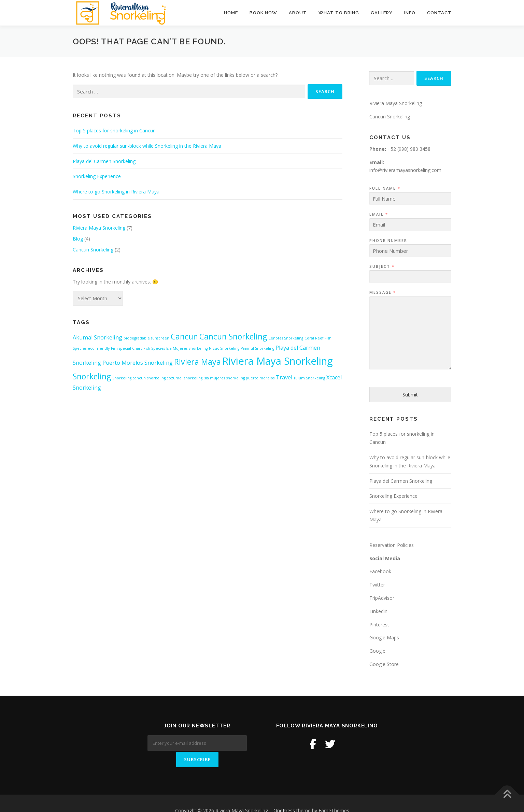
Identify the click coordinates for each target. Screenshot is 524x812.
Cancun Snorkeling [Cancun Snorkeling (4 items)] (233, 336)
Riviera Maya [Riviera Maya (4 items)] (197, 362)
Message (382, 292)
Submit (410, 395)
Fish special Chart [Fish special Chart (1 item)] (126, 348)
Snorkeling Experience (97, 176)
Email (378, 214)
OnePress (284, 796)
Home (231, 13)
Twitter (377, 585)
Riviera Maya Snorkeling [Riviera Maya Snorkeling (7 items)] (278, 361)
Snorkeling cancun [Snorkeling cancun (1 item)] (129, 378)
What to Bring (339, 13)
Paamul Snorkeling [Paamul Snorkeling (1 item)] (257, 348)
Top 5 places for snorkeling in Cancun (114, 130)
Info (410, 13)
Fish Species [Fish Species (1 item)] (154, 348)
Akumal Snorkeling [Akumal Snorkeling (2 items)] (97, 337)
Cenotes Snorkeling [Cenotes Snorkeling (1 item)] (286, 338)
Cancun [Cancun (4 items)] (184, 336)
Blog (78, 239)
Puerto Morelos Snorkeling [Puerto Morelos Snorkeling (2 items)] (138, 363)
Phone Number (388, 241)
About (298, 13)
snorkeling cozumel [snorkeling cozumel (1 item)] (165, 378)
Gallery (382, 13)
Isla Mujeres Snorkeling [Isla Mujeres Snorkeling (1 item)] (187, 348)
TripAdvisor (382, 598)
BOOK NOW (263, 13)
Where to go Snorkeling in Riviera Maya (116, 192)
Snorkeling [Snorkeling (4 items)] (92, 376)
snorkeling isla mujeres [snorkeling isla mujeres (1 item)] (204, 378)
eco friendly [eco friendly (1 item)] (99, 348)
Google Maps (384, 637)
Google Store (384, 664)
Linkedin (378, 611)
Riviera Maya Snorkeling (99, 228)
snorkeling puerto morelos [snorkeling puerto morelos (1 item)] (250, 378)
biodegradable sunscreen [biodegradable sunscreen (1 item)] (146, 338)
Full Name (385, 188)
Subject (382, 266)
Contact (439, 13)
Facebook (380, 571)
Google (377, 651)
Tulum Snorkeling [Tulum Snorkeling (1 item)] (309, 378)
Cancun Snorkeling (93, 250)
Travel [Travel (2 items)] (284, 377)
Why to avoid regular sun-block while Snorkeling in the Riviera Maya (147, 146)
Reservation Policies (392, 545)
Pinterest (379, 625)
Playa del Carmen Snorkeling (104, 161)
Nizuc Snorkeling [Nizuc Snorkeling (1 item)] (224, 348)
